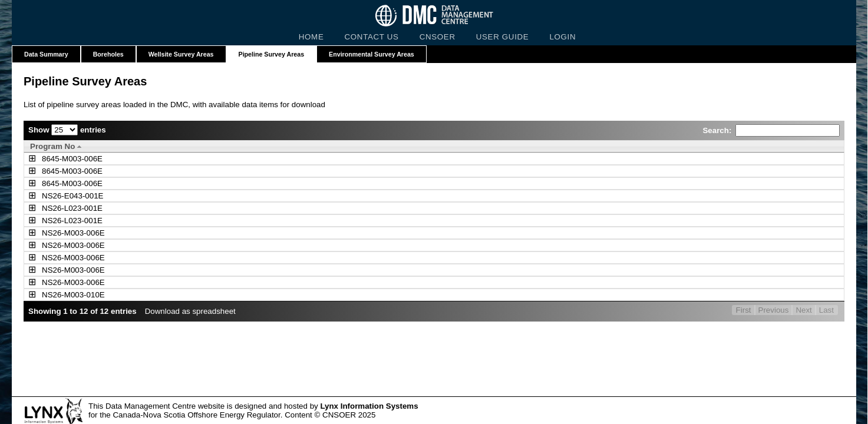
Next (803, 310)
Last (826, 310)
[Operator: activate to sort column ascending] (542, 146)
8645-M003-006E (60, 159)
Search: (771, 130)
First (744, 310)
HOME (311, 37)
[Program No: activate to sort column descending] (86, 146)
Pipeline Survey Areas (272, 54)
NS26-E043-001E (61, 196)
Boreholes (108, 54)
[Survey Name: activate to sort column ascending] (277, 146)
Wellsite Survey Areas (181, 54)
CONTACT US (372, 37)
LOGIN (562, 37)
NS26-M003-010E (62, 295)
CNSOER (438, 37)
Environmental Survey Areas (372, 54)
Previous (774, 310)
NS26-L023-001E (60, 208)
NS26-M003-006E (62, 233)
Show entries (67, 130)
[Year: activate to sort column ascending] (705, 146)
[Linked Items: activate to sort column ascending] (790, 146)
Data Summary (46, 54)
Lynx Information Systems (369, 406)
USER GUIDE (503, 37)
